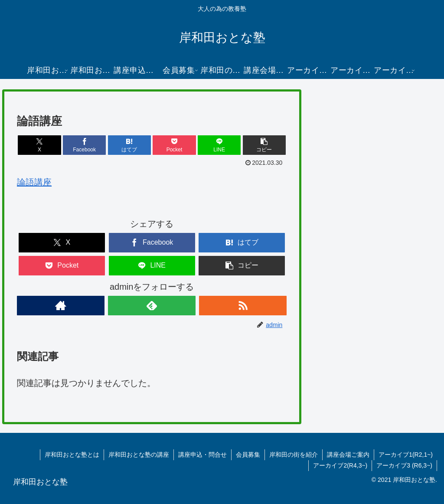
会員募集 (248, 455)
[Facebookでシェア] (85, 145)
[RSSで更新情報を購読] (243, 306)
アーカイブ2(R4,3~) (340, 465)
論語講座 (34, 182)
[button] (264, 145)
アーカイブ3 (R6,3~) (404, 465)
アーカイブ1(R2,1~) (406, 455)
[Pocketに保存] (174, 145)
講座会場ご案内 (348, 455)
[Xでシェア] (39, 145)
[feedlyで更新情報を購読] (152, 306)
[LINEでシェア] (219, 145)
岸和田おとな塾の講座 (139, 455)
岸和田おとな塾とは (72, 455)
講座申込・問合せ (202, 455)
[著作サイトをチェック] (61, 306)
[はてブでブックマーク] (130, 145)
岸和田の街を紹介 (294, 455)
